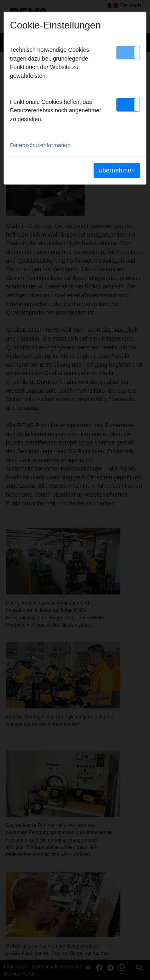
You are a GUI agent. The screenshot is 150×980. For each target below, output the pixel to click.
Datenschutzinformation (40, 145)
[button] (128, 53)
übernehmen (117, 170)
